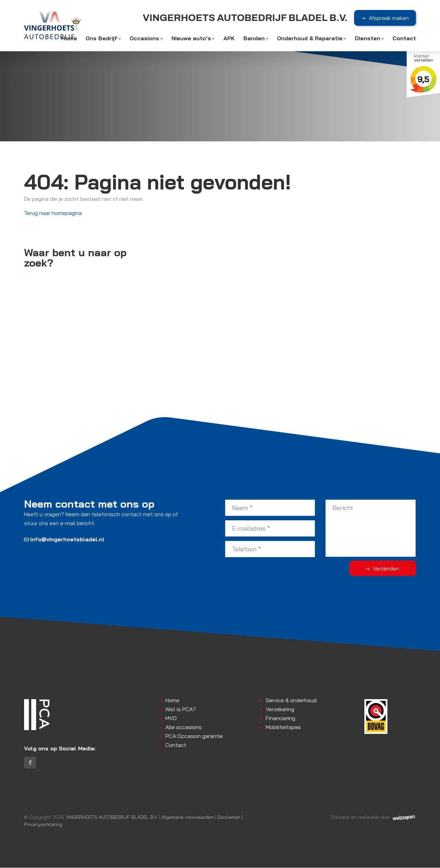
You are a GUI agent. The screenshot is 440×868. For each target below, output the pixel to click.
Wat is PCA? (181, 709)
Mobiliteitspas (283, 727)
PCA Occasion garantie (194, 736)
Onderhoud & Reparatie (310, 39)
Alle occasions (184, 727)
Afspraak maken (389, 18)
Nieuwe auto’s (191, 39)
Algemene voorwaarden (188, 817)
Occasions (144, 39)
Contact (404, 39)
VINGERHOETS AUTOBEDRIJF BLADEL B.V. (112, 817)
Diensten (367, 39)
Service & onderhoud (291, 700)
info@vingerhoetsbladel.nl (64, 539)
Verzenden (388, 568)
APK (229, 39)
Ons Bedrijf (101, 39)
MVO (171, 718)
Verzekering (280, 709)
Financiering (280, 718)
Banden (254, 39)
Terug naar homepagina (53, 213)
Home (69, 39)
